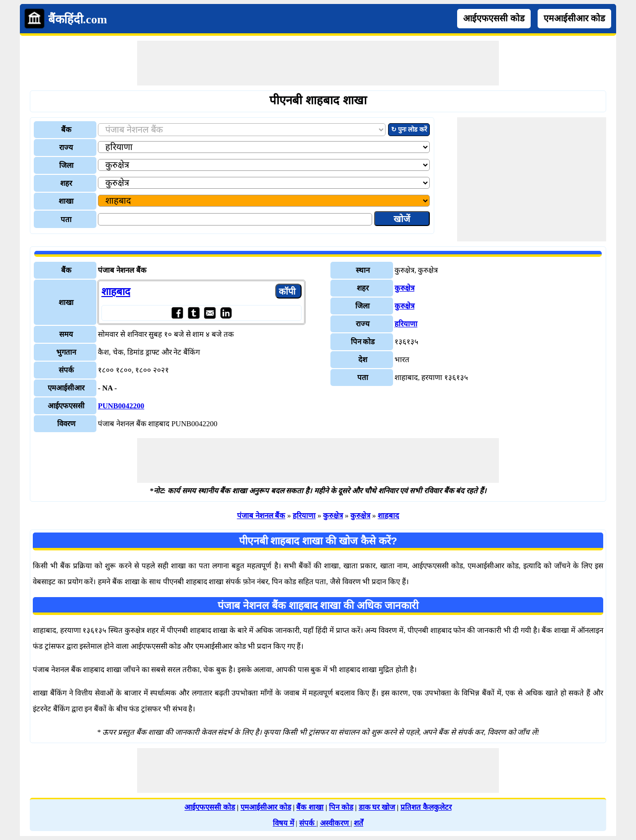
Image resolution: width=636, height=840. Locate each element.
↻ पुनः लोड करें (409, 129)
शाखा (66, 201)
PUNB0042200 (121, 406)
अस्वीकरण (335, 823)
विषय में (283, 823)
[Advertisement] (318, 63)
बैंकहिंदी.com (78, 19)
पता (66, 220)
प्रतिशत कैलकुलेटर (426, 807)
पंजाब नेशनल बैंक (261, 516)
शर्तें (358, 823)
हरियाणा (406, 324)
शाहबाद (116, 292)
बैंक (66, 130)
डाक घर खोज (377, 807)
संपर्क (308, 823)
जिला (66, 165)
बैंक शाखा (310, 807)
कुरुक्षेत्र (404, 288)
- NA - (107, 388)
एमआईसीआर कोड (574, 18)
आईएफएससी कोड (494, 18)
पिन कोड (341, 807)
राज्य (66, 148)
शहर (66, 183)
